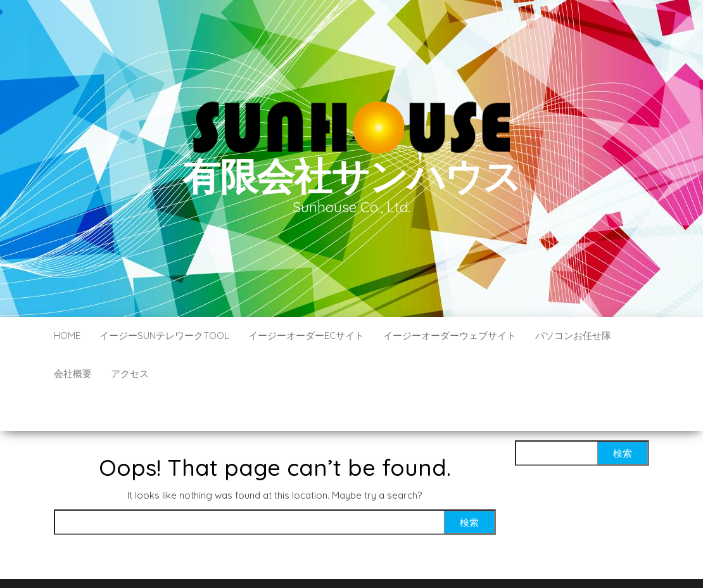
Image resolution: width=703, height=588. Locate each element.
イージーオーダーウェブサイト (450, 336)
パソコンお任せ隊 (573, 336)
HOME (67, 336)
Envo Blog (444, 561)
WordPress (354, 561)
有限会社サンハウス (351, 176)
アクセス (130, 374)
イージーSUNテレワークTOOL (164, 336)
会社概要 (73, 374)
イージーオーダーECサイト (306, 336)
